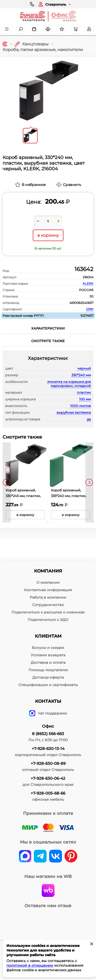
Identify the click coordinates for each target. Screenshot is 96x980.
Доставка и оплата (48, 662)
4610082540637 (81, 303)
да (89, 419)
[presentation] (7, 482)
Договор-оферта (48, 677)
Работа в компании (48, 597)
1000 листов (81, 406)
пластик (84, 392)
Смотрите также (48, 341)
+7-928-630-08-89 (48, 763)
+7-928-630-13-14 (48, 749)
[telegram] (40, 857)
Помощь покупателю (48, 670)
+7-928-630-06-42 (48, 778)
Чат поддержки (48, 713)
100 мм (85, 399)
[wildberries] (48, 891)
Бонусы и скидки (48, 648)
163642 (84, 269)
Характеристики (48, 328)
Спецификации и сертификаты (48, 685)
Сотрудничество (48, 605)
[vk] (25, 857)
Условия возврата (48, 655)
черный (84, 368)
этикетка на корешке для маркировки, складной (69, 384)
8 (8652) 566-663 (48, 734)
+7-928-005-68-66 (48, 793)
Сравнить (72, 185)
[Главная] (5, 44)
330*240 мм (81, 375)
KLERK (88, 284)
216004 (88, 277)
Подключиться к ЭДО (48, 620)
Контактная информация (48, 590)
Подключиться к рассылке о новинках (48, 612)
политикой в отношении (30, 965)
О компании (48, 582)
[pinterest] (71, 857)
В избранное (34, 185)
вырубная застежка (74, 412)
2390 (90, 309)
